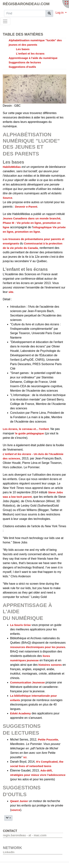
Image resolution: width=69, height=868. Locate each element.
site (11, 292)
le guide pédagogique (30, 433)
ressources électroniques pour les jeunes (38, 647)
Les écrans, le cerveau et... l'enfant (26, 429)
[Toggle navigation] (5, 21)
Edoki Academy (21, 713)
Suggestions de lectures (25, 62)
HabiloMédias (12, 167)
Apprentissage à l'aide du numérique (33, 58)
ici (25, 757)
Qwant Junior (19, 801)
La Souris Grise (20, 625)
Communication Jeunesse (28, 682)
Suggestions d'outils (22, 67)
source (16, 810)
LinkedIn (9, 852)
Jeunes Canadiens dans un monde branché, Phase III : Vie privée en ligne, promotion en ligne (32, 223)
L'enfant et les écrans (30, 54)
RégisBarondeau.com (26, 4)
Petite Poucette (48, 740)
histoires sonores (50, 665)
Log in (60, 13)
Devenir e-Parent (26, 207)
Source (8, 198)
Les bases (23, 49)
